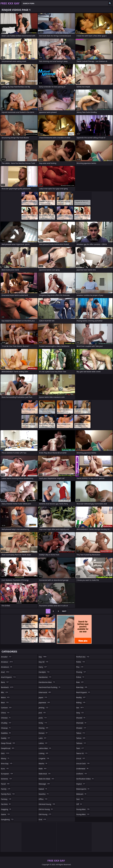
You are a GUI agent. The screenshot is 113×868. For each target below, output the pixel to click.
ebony (5, 758)
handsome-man (47, 682)
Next (64, 611)
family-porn (8, 794)
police (80, 677)
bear (5, 702)
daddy (6, 738)
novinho (44, 794)
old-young (45, 814)
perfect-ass (83, 657)
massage (44, 784)
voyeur (81, 784)
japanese (45, 702)
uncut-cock (83, 763)
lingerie (44, 758)
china (6, 713)
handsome (45, 677)
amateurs (7, 667)
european (7, 774)
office (43, 799)
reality (81, 697)
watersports (83, 789)
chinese (6, 718)
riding (81, 702)
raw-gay (82, 687)
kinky (43, 723)
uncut (81, 758)
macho (43, 763)
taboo (81, 733)
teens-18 (82, 753)
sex (80, 708)
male (43, 769)
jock (43, 713)
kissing (44, 728)
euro (5, 769)
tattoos (81, 743)
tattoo (81, 738)
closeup (6, 728)
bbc (5, 692)
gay (43, 657)
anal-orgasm (9, 677)
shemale (81, 723)
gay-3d (44, 662)
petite (81, 662)
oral (43, 819)
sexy (80, 713)
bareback (7, 687)
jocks (43, 718)
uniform (82, 774)
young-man (83, 809)
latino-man (45, 748)
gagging (6, 809)
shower (81, 728)
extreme (7, 779)
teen (80, 748)
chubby (6, 723)
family (6, 789)
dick (5, 753)
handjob (44, 672)
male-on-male (47, 779)
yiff (79, 804)
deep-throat (8, 743)
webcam (82, 794)
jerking (44, 708)
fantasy (6, 799)
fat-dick (6, 804)
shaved (81, 718)
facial (6, 784)
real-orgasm (83, 692)
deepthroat (8, 748)
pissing (81, 672)
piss (80, 667)
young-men (83, 814)
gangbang (7, 819)
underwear (83, 769)
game (6, 814)
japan (43, 697)
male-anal (45, 774)
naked (43, 789)
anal (5, 672)
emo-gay (7, 763)
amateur (7, 662)
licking (44, 753)
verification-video (85, 779)
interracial (45, 692)
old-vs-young (46, 809)
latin (43, 738)
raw (80, 682)
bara (5, 682)
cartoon (7, 708)
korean (43, 733)
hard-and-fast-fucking (50, 687)
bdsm (6, 697)
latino (43, 743)
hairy (43, 667)
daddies (6, 733)
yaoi (80, 799)
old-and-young (47, 804)
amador (7, 657)
